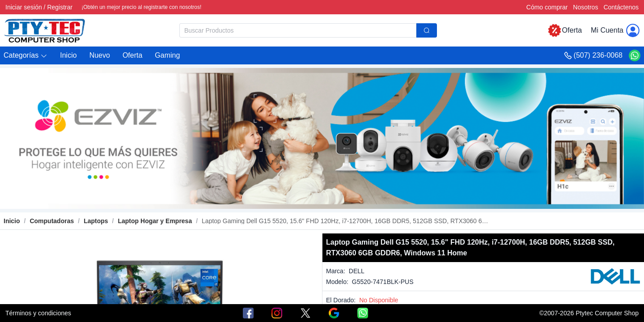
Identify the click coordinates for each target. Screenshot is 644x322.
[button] (25, 56)
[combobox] (308, 30)
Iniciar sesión (24, 7)
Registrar (60, 7)
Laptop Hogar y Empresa (155, 221)
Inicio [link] (12, 221)
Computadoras (52, 221)
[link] (52, 221)
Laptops (96, 221)
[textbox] (298, 30)
